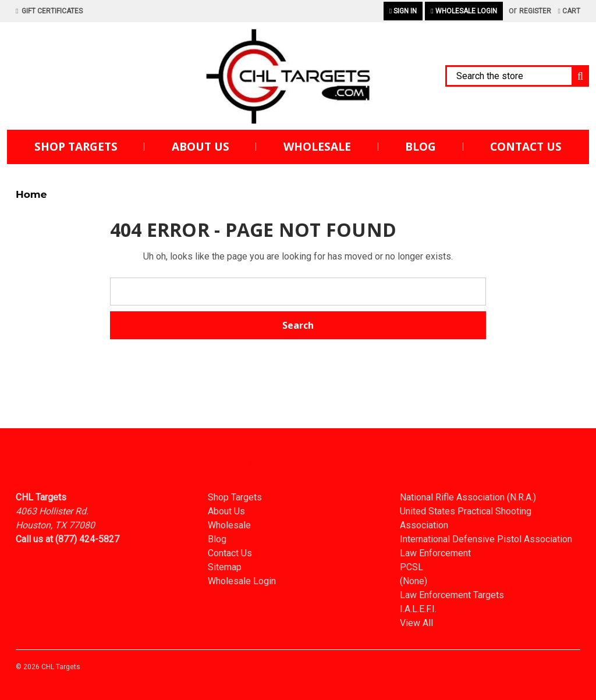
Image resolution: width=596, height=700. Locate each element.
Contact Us (526, 147)
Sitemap (225, 567)
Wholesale (317, 147)
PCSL (411, 567)
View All (416, 623)
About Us (201, 147)
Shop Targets (76, 147)
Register (535, 11)
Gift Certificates (49, 11)
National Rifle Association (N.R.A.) (468, 497)
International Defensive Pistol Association (486, 539)
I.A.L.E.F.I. (418, 609)
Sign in (403, 11)
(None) (414, 581)
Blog (421, 147)
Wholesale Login (464, 11)
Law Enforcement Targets (452, 595)
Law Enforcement (435, 553)
